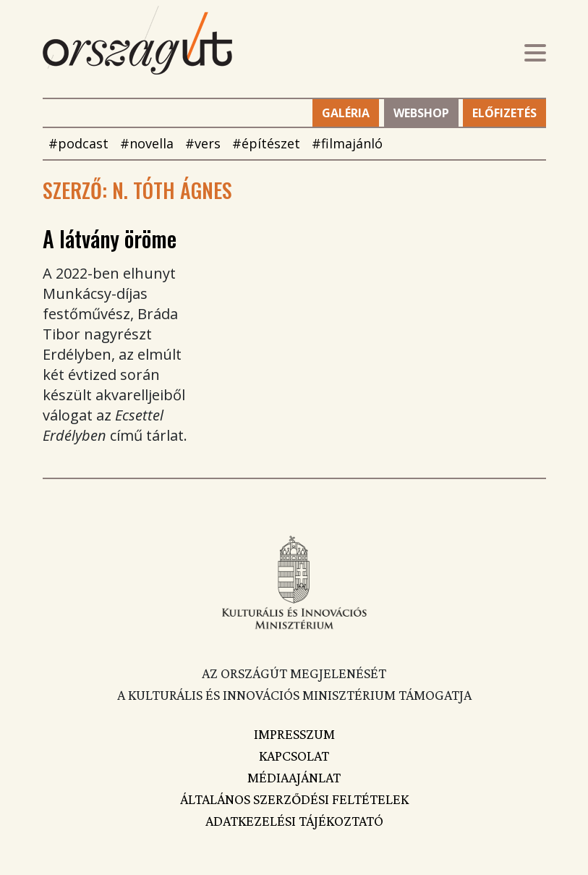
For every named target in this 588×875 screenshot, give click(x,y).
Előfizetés (504, 113)
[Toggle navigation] (535, 55)
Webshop (421, 113)
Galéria (346, 113)
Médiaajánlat (294, 777)
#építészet (266, 143)
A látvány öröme (110, 238)
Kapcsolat (294, 756)
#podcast (78, 143)
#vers (203, 143)
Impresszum (294, 734)
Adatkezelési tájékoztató (294, 821)
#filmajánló (347, 143)
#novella (147, 143)
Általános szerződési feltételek (294, 799)
